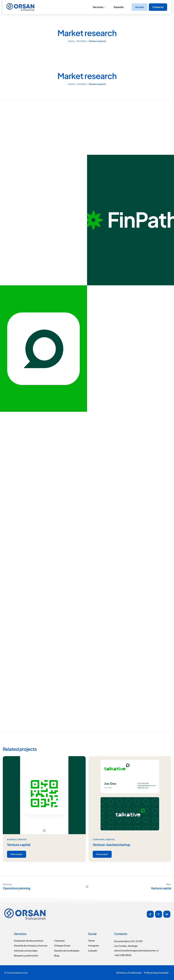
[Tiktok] (150, 914)
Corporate (99, 840)
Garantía (119, 7)
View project (17, 854)
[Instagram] (159, 914)
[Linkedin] (167, 914)
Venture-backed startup (112, 845)
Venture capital (19, 845)
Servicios (99, 7)
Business (12, 840)
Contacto (158, 7)
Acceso (140, 7)
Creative (22, 840)
